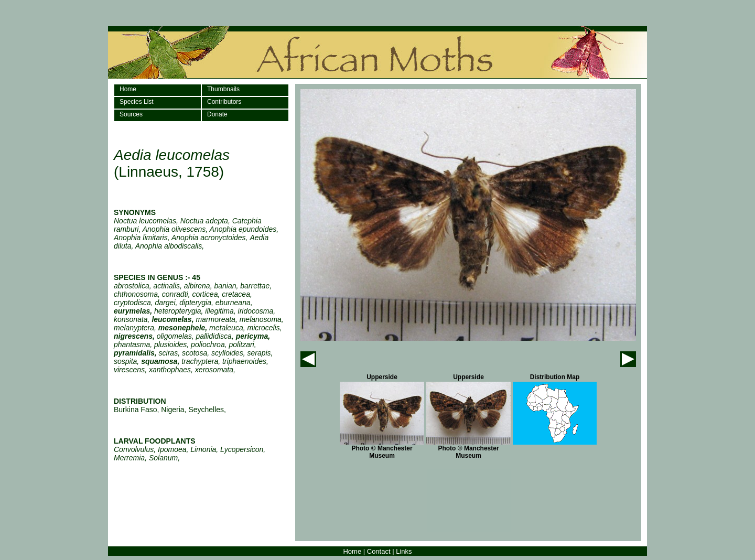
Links (404, 551)
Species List (137, 102)
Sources (131, 114)
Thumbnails (223, 89)
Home (128, 89)
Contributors (224, 102)
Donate (217, 114)
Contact (379, 551)
